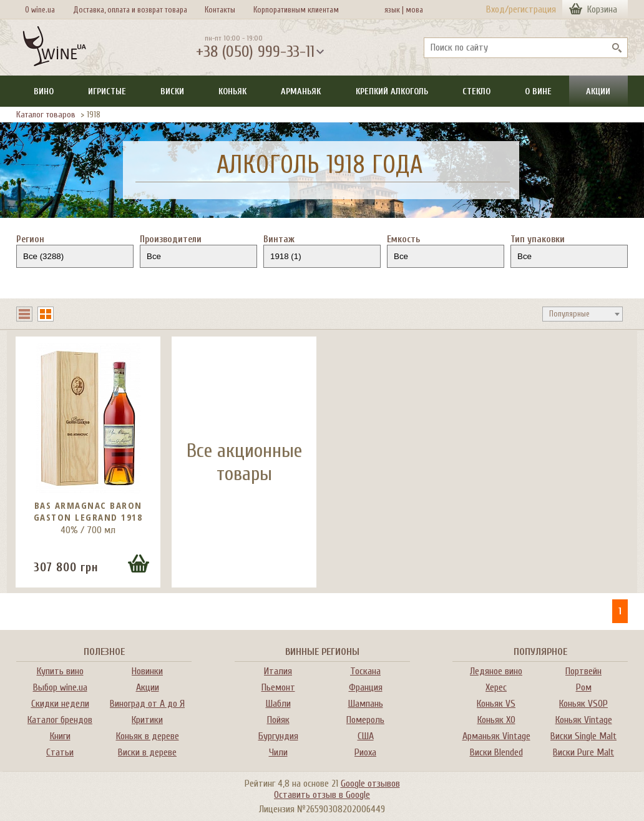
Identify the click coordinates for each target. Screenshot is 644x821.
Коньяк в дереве (148, 736)
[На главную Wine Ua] (54, 47)
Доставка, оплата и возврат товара (130, 10)
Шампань (366, 704)
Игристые (107, 91)
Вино (44, 91)
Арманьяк (301, 91)
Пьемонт (278, 687)
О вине (538, 91)
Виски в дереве (147, 752)
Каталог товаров (46, 115)
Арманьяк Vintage (496, 736)
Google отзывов (370, 784)
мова (412, 10)
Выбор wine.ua (60, 687)
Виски (172, 91)
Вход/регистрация (521, 9)
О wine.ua (40, 10)
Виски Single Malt (583, 736)
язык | (394, 10)
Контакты (220, 10)
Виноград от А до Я (147, 704)
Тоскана (365, 671)
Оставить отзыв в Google (322, 795)
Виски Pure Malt (583, 752)
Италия (278, 671)
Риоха (365, 752)
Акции (598, 91)
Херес (496, 687)
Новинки (147, 671)
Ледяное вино (496, 671)
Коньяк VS (496, 704)
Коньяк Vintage (584, 720)
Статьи (60, 752)
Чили (278, 752)
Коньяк (232, 91)
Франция (366, 687)
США (366, 736)
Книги (60, 736)
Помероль (365, 720)
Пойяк (278, 720)
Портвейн (583, 671)
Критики (147, 720)
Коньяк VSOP (583, 704)
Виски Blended (496, 752)
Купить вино (60, 671)
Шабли (278, 704)
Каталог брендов (60, 720)
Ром (584, 687)
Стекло (476, 91)
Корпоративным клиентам (296, 10)
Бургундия (278, 736)
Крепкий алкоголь (392, 91)
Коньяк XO (496, 720)
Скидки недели (60, 704)
